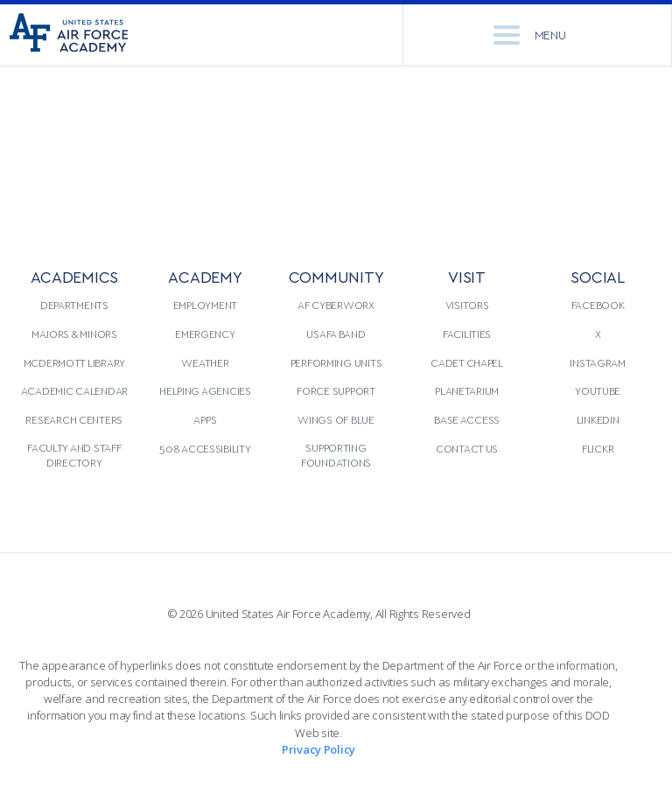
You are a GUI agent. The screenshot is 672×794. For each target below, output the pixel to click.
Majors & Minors (74, 334)
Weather (205, 362)
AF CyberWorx (336, 305)
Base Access (467, 419)
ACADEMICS (75, 276)
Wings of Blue (336, 419)
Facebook (598, 305)
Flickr (598, 448)
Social (597, 276)
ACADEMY (205, 276)
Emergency (205, 334)
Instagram (598, 362)
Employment (205, 305)
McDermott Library (74, 362)
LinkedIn (598, 419)
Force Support (336, 390)
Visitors (467, 305)
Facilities (467, 334)
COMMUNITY (336, 276)
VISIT (467, 276)
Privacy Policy (318, 749)
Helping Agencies (205, 390)
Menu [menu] (530, 35)
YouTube (598, 390)
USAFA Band (336, 334)
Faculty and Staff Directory (74, 455)
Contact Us (467, 448)
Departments (74, 305)
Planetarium (467, 390)
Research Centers (74, 419)
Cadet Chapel (467, 362)
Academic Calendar (74, 390)
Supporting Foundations (336, 455)
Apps (205, 419)
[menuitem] (74, 381)
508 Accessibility (205, 448)
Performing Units (336, 362)
